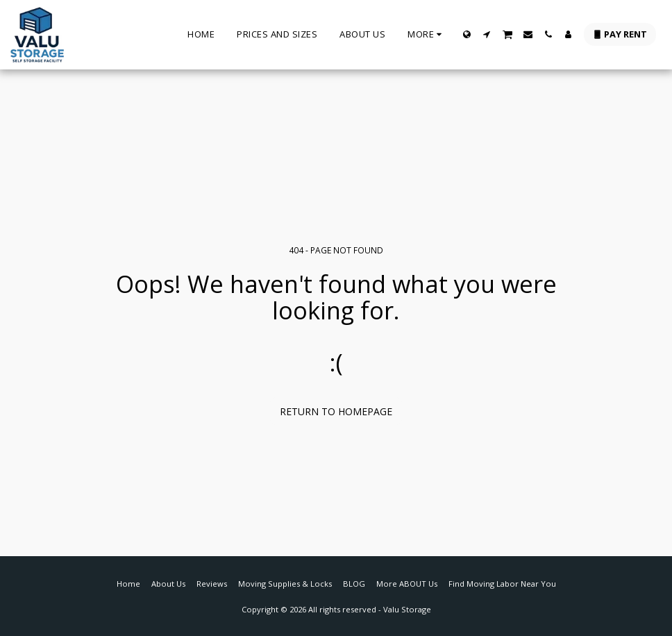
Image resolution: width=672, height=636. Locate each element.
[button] (487, 34)
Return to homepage (336, 411)
